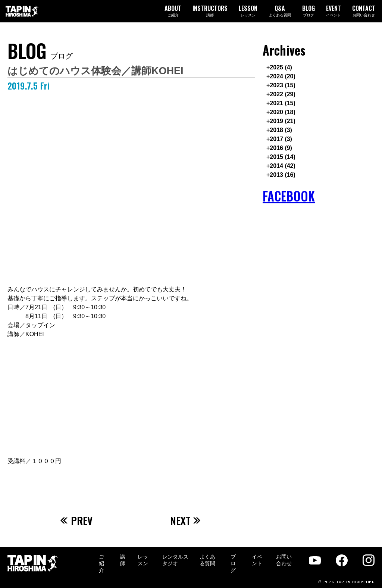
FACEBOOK (289, 196)
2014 (283, 166)
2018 (281, 130)
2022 (283, 94)
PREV (76, 520)
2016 (281, 148)
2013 (283, 175)
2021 (283, 103)
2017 (281, 139)
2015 (283, 157)
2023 (283, 85)
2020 (283, 112)
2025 (281, 67)
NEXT (186, 520)
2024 (283, 76)
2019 (283, 121)
